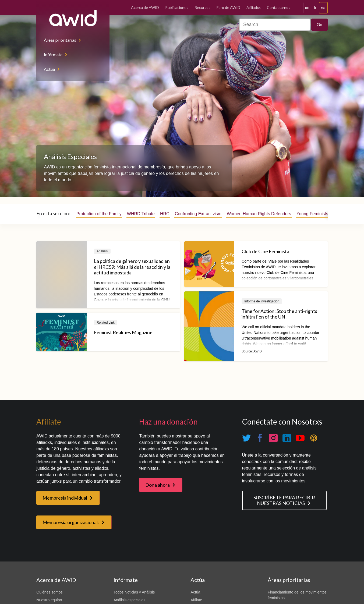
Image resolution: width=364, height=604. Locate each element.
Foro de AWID (228, 7)
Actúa (49, 69)
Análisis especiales (129, 600)
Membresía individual (65, 498)
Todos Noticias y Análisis (134, 592)
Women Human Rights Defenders (259, 214)
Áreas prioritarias (60, 40)
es (323, 8)
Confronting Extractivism (198, 214)
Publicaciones (177, 7)
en (307, 8)
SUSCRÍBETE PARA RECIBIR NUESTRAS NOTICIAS (284, 500)
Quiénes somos (49, 592)
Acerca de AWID (145, 7)
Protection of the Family (99, 214)
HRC (165, 214)
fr (315, 8)
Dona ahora (158, 485)
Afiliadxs (254, 7)
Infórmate (53, 54)
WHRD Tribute (141, 214)
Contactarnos (279, 7)
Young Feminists (312, 214)
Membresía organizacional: (71, 522)
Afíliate (196, 600)
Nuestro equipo (49, 600)
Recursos (202, 7)
